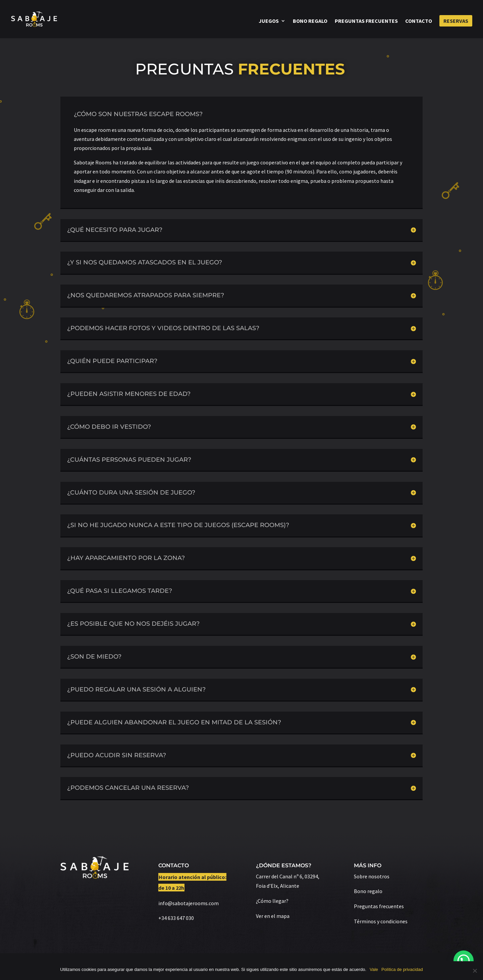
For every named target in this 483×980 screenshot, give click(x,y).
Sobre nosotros (372, 876)
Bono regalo (310, 21)
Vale (374, 969)
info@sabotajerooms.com (189, 903)
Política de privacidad (402, 969)
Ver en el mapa (273, 916)
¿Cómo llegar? (272, 901)
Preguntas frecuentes (366, 21)
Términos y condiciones (381, 921)
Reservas (456, 21)
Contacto (419, 21)
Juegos (269, 21)
